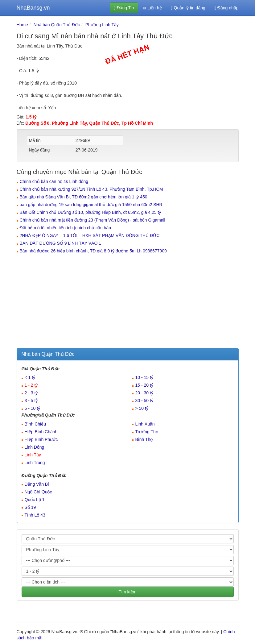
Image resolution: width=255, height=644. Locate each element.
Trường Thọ (147, 432)
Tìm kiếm (128, 592)
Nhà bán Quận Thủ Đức (57, 25)
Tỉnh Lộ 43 (35, 515)
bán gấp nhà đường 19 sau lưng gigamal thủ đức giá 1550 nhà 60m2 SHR (91, 205)
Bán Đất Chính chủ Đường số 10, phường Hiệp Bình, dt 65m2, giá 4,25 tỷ (90, 212)
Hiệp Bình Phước (41, 439)
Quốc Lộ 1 (35, 500)
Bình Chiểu (35, 424)
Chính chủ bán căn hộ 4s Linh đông (54, 181)
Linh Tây (33, 455)
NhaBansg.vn (33, 8)
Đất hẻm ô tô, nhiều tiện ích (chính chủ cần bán (65, 228)
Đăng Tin (124, 8)
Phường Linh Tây (102, 25)
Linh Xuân (145, 424)
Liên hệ (152, 8)
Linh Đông (35, 447)
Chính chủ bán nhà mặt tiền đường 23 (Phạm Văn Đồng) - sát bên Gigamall (93, 220)
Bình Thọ (144, 439)
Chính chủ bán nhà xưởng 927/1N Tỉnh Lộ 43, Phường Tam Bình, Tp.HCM (91, 189)
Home (22, 25)
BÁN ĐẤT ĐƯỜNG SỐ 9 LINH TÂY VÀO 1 (61, 243)
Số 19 (30, 507)
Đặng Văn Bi (37, 484)
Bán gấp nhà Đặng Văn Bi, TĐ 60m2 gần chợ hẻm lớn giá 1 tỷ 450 (84, 197)
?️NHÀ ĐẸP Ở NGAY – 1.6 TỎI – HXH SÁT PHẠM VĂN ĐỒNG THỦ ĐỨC (90, 235)
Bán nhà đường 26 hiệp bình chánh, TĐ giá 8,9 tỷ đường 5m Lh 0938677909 (93, 251)
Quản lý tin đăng (188, 8)
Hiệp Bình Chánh (41, 432)
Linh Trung (35, 463)
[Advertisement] (128, 302)
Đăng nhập (227, 8)
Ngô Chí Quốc (38, 492)
